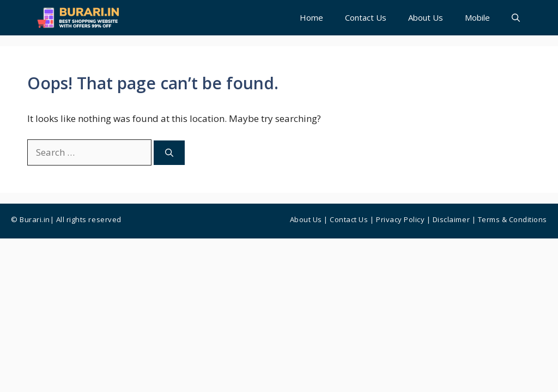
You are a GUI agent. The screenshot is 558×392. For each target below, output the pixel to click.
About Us (426, 17)
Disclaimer (451, 219)
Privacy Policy (400, 219)
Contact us (349, 219)
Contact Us (366, 17)
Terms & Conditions (512, 219)
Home (311, 17)
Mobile (477, 17)
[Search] (169, 153)
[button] (516, 18)
